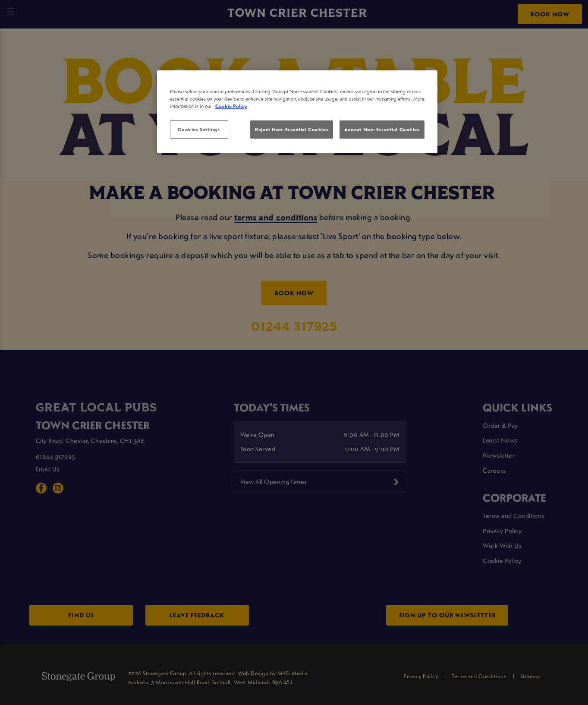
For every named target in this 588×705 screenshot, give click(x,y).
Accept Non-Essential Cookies (382, 129)
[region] (297, 112)
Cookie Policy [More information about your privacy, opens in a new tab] (231, 106)
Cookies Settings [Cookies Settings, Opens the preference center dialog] (199, 129)
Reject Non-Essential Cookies (292, 129)
